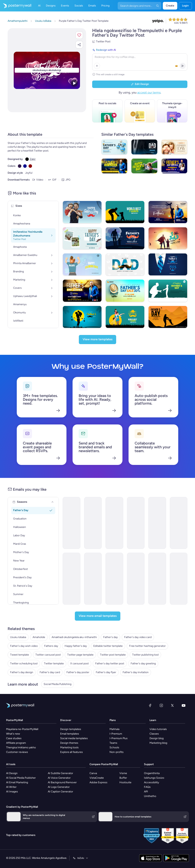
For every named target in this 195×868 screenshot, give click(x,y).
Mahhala (114, 729)
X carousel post (80, 664)
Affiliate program (16, 743)
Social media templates (74, 738)
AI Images (12, 792)
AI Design (12, 773)
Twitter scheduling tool (24, 664)
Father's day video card (138, 637)
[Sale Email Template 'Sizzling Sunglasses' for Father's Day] (93, 579)
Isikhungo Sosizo (154, 778)
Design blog (157, 738)
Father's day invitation (136, 672)
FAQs (147, 787)
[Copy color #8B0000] (30, 166)
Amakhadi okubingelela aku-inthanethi (74, 637)
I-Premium (116, 734)
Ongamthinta (152, 773)
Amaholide (39, 637)
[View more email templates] (98, 616)
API (146, 792)
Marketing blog (158, 743)
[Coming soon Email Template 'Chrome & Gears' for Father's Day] (179, 523)
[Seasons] (53, 502)
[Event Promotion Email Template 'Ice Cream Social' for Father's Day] (157, 579)
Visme (123, 773)
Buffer (123, 778)
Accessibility (151, 782)
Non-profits (117, 752)
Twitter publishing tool (145, 655)
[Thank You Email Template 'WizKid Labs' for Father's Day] (136, 579)
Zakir (33, 159)
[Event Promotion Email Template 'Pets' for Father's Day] (157, 523)
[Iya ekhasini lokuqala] (16, 6)
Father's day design (22, 672)
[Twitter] (172, 705)
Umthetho (150, 796)
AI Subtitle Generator (60, 773)
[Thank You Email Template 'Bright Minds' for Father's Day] (114, 579)
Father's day (110, 637)
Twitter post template (113, 655)
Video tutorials (158, 729)
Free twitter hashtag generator (147, 646)
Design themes (69, 743)
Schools (114, 747)
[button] (79, 35)
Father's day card (50, 672)
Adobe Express (98, 782)
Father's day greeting (143, 664)
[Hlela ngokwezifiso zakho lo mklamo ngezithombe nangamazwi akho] (47, 70)
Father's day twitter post (110, 664)
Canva (93, 773)
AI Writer (11, 787)
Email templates (70, 734)
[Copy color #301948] (20, 166)
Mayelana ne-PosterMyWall (22, 729)
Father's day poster (78, 672)
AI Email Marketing (17, 782)
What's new (13, 734)
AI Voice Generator (59, 778)
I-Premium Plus (119, 738)
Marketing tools (69, 747)
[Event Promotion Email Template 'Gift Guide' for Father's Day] (72, 523)
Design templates (71, 729)
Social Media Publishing (58, 684)
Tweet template (20, 655)
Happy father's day (76, 646)
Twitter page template (80, 655)
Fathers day (51, 646)
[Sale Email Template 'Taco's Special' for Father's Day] (93, 523)
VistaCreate (97, 778)
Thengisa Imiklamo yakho (21, 747)
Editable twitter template (108, 646)
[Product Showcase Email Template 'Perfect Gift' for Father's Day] (114, 523)
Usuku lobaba (18, 637)
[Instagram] (161, 705)
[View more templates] (97, 340)
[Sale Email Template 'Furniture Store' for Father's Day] (72, 579)
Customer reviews (17, 752)
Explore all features (72, 752)
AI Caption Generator (60, 792)
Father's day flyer (106, 672)
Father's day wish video (24, 646)
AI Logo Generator (59, 787)
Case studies (14, 738)
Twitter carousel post (48, 655)
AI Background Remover (62, 782)
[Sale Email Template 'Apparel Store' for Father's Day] (136, 523)
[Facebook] (150, 705)
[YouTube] (184, 705)
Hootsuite (125, 782)
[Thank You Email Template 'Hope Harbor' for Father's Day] (179, 579)
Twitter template (54, 664)
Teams (113, 743)
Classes (154, 734)
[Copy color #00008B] (25, 166)
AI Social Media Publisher (21, 778)
